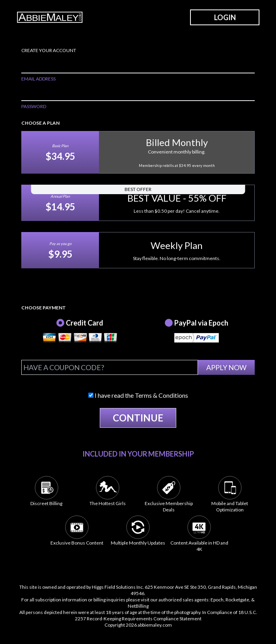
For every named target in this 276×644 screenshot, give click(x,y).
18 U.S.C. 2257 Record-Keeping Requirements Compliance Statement (166, 615)
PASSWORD (34, 106)
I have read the (138, 395)
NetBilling (138, 606)
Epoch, (218, 600)
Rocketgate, (238, 600)
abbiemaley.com (155, 625)
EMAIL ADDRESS (38, 79)
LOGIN (225, 17)
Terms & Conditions (161, 395)
